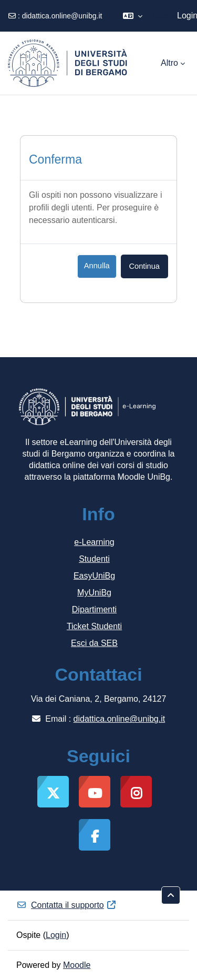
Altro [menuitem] (169, 63)
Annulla (97, 266)
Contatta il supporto (66, 905)
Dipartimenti (94, 609)
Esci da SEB (94, 643)
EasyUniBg (94, 576)
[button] (133, 16)
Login (56, 935)
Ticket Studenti (94, 626)
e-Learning (94, 542)
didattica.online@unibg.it (62, 16)
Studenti (94, 559)
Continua (144, 266)
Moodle (77, 965)
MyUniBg (94, 593)
